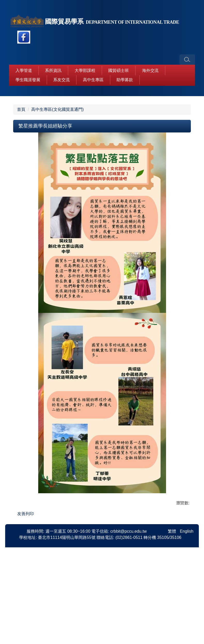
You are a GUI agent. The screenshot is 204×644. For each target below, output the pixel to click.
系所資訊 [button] (53, 70)
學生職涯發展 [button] (28, 80)
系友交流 (61, 80)
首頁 (21, 178)
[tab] (81, 160)
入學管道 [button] (24, 70)
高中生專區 (93, 80)
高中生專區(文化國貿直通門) (57, 178)
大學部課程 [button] (85, 70)
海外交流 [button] (150, 70)
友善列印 (26, 582)
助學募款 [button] (125, 80)
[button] (187, 60)
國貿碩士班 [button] (119, 70)
